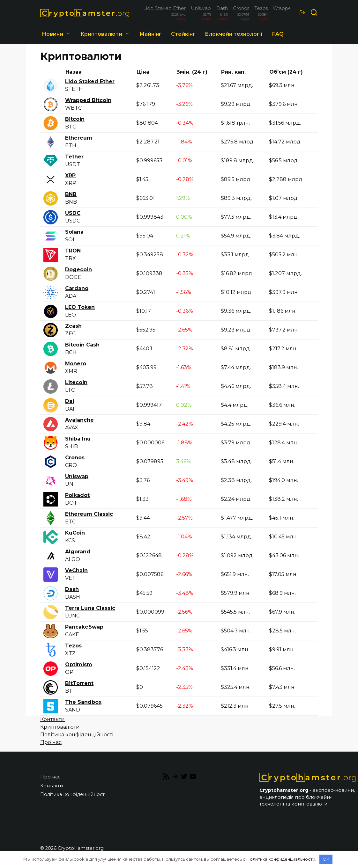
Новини (52, 34)
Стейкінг (183, 34)
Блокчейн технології (234, 34)
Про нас (51, 742)
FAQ (278, 34)
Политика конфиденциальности (281, 859)
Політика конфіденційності (77, 735)
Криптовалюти (60, 727)
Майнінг (150, 34)
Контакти (52, 719)
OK (326, 859)
